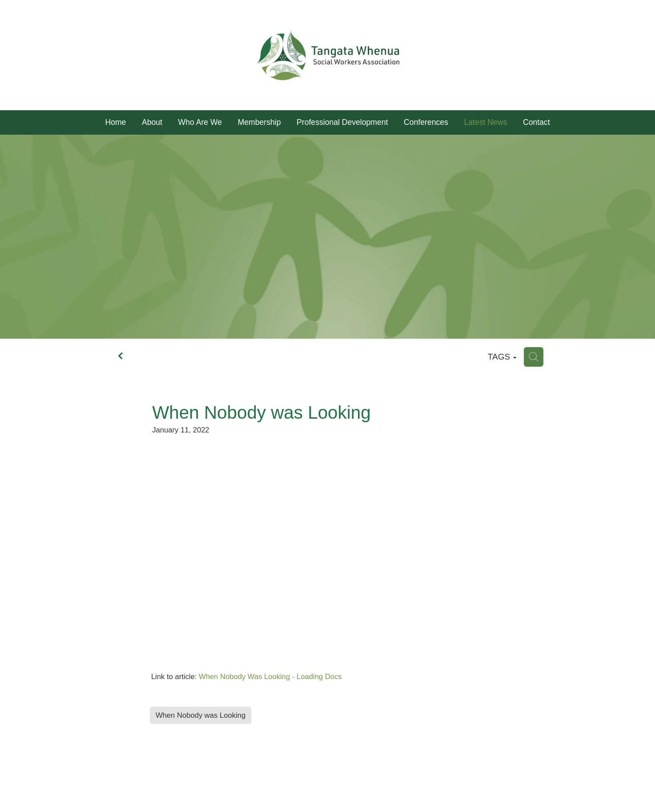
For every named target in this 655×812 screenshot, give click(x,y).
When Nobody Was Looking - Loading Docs (270, 677)
